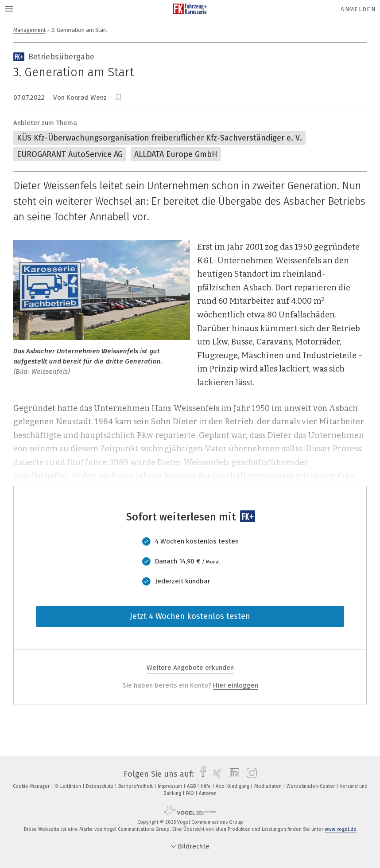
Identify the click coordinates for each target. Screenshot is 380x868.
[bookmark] (119, 98)
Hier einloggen (236, 685)
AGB (192, 786)
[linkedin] (232, 774)
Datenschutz (100, 786)
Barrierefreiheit (136, 786)
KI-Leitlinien (68, 786)
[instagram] (250, 774)
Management (29, 30)
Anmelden (358, 9)
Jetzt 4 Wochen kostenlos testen (190, 616)
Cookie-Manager (32, 786)
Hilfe (206, 786)
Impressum (171, 786)
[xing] (215, 774)
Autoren (208, 793)
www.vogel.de (341, 829)
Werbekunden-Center (311, 786)
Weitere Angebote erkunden (190, 668)
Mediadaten (269, 786)
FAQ (191, 793)
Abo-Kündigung (233, 786)
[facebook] (201, 774)
